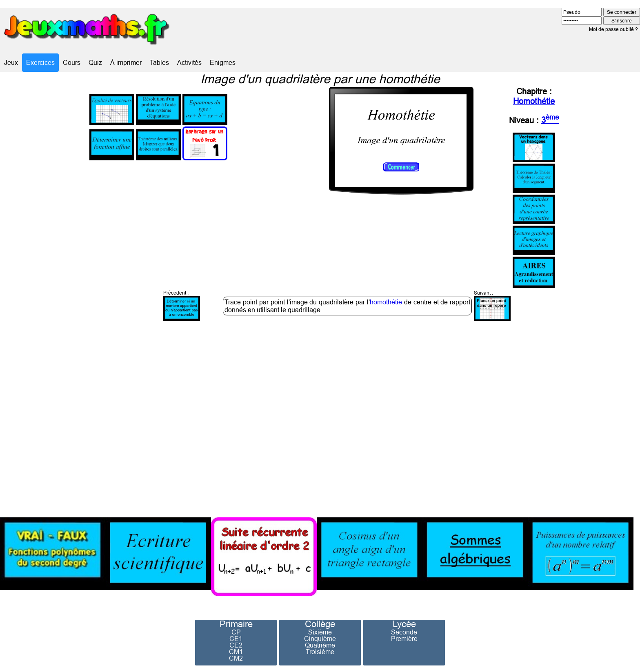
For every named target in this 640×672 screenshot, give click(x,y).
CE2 (236, 645)
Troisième (320, 652)
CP (236, 632)
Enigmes (223, 62)
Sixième (320, 632)
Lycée (404, 624)
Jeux (11, 62)
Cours (72, 62)
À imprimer (126, 62)
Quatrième (320, 645)
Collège (320, 624)
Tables (159, 62)
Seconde (404, 632)
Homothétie (534, 101)
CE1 (236, 639)
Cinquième (320, 639)
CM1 (236, 652)
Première (404, 639)
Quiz (95, 62)
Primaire (236, 624)
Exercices (40, 62)
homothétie (386, 302)
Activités (189, 62)
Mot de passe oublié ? (613, 29)
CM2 (236, 658)
